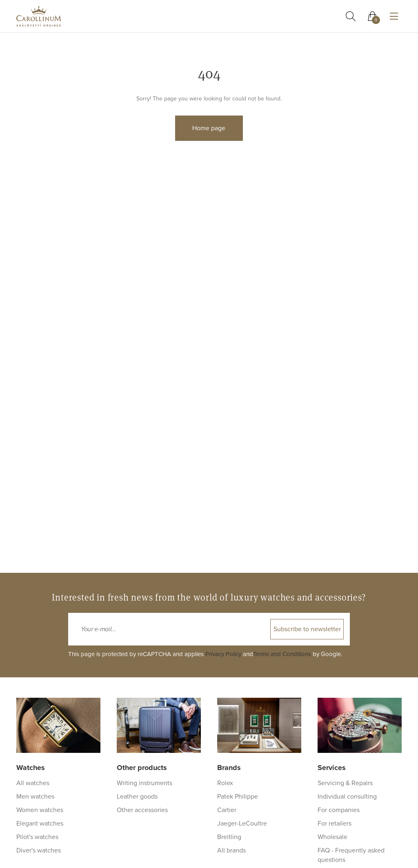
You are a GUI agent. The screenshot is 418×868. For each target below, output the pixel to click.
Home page (209, 128)
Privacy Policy (223, 654)
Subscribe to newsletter (307, 629)
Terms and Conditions (282, 654)
